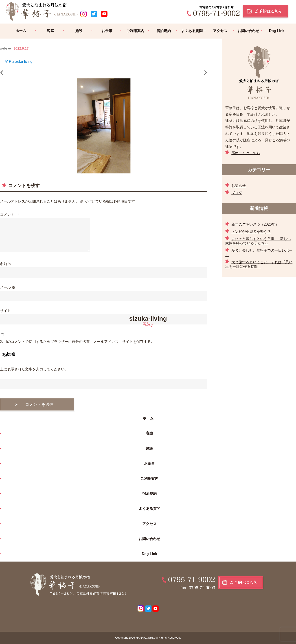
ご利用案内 (135, 31)
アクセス (220, 31)
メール (8, 287)
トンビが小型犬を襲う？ (251, 232)
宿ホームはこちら (246, 153)
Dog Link (277, 31)
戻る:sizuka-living (16, 62)
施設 (79, 31)
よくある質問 (192, 31)
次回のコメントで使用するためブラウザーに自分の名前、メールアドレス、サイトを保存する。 (77, 342)
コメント (9, 215)
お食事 (107, 31)
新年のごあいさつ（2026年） (255, 224)
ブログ (237, 193)
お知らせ (239, 186)
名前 (6, 264)
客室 (50, 31)
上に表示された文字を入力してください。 (34, 369)
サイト (5, 311)
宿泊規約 (164, 31)
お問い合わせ (248, 31)
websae (5, 48)
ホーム (21, 31)
